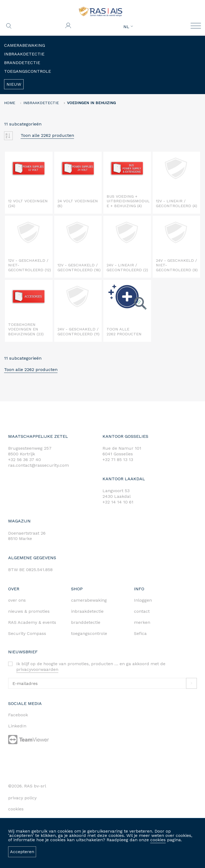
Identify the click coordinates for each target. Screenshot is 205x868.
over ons (17, 600)
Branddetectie (22, 63)
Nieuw (14, 84)
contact (142, 611)
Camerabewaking (25, 45)
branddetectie (86, 622)
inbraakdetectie (87, 611)
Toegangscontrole (28, 71)
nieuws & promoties (29, 611)
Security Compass (27, 633)
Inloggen (143, 600)
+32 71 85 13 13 (118, 460)
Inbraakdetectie (24, 54)
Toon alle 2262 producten (47, 135)
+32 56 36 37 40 (25, 460)
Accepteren (22, 852)
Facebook (18, 715)
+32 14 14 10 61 (118, 502)
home (10, 103)
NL (128, 27)
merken (142, 622)
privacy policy (22, 798)
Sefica (140, 633)
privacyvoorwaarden (37, 669)
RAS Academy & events (32, 622)
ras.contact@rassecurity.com (39, 465)
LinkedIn (17, 726)
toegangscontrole (89, 633)
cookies (158, 840)
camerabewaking (89, 600)
